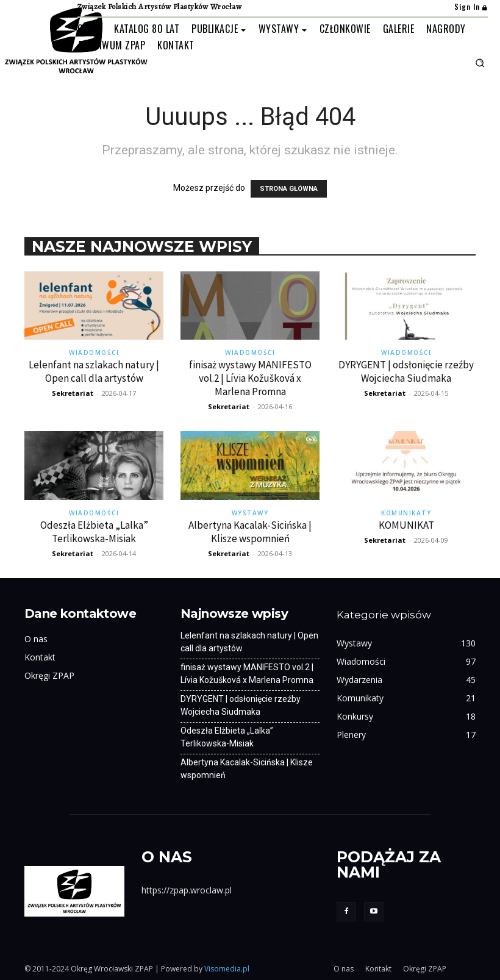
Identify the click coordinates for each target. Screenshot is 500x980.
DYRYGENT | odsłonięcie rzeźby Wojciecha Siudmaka (406, 371)
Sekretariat (73, 393)
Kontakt (40, 657)
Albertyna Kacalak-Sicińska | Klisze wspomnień (250, 532)
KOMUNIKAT (406, 525)
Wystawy (250, 513)
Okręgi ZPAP (49, 675)
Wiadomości (94, 352)
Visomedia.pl (227, 969)
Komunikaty (406, 513)
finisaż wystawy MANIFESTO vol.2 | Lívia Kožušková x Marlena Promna (250, 378)
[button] (480, 63)
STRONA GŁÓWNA (289, 189)
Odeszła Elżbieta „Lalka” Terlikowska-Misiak (94, 532)
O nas (36, 639)
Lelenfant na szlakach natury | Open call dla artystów (94, 371)
